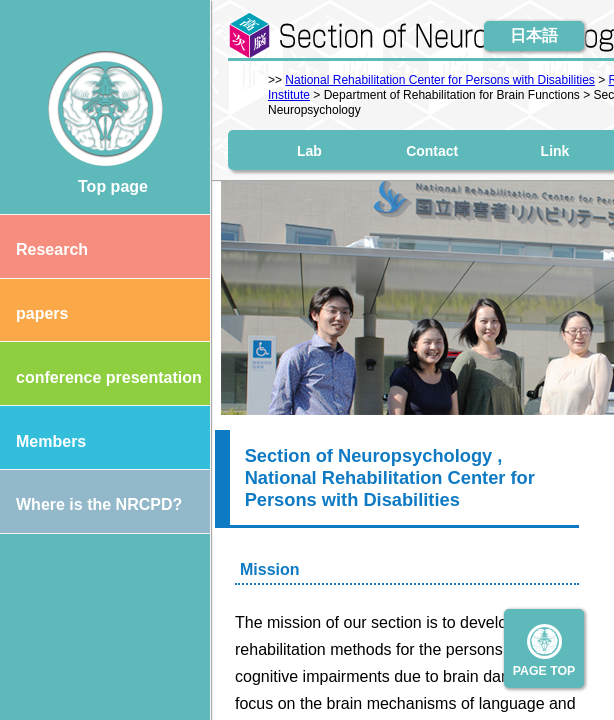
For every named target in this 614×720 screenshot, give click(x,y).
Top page (105, 186)
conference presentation (101, 377)
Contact (432, 150)
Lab (309, 150)
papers (34, 313)
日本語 (534, 35)
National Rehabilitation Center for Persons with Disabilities (439, 80)
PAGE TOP (544, 671)
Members (43, 441)
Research (44, 249)
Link (555, 150)
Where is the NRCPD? (91, 504)
